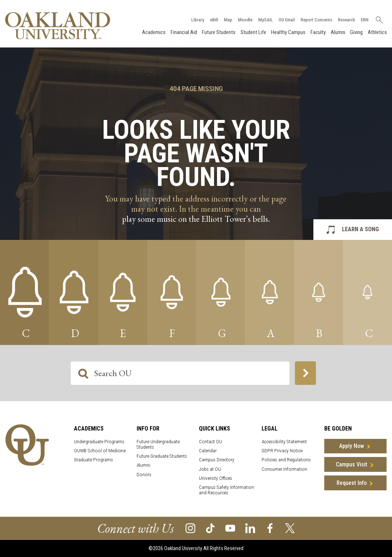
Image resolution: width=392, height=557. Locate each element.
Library (196, 19)
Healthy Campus (288, 32)
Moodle (243, 19)
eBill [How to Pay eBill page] (212, 19)
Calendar (208, 451)
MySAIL (264, 19)
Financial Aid (183, 32)
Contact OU (210, 442)
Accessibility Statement (284, 442)
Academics (153, 32)
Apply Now (352, 446)
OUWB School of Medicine (100, 451)
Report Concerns (315, 19)
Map (226, 19)
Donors (144, 475)
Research (345, 19)
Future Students (218, 32)
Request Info (352, 483)
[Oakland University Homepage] (58, 25)
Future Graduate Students (162, 456)
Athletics (377, 32)
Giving (356, 32)
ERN (363, 19)
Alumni (337, 32)
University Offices (216, 479)
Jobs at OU (210, 469)
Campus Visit (352, 464)
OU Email (285, 19)
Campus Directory (217, 460)
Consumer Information (284, 469)
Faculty (317, 32)
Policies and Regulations (286, 460)
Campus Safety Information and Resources (226, 490)
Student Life (253, 32)
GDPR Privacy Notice (282, 451)
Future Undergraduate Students (158, 444)
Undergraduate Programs (99, 442)
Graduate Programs (93, 460)
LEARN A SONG (360, 230)
